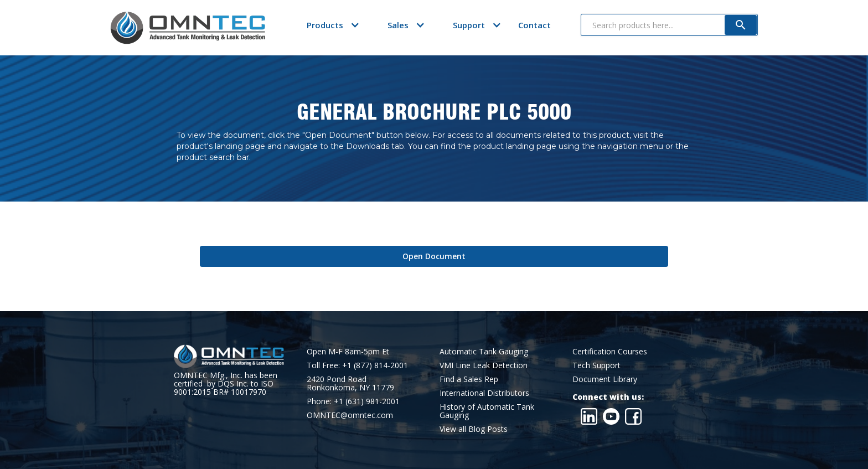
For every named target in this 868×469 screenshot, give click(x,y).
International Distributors (484, 393)
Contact (534, 25)
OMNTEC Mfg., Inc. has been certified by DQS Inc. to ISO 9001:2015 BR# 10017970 (226, 383)
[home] (188, 28)
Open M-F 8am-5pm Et (348, 351)
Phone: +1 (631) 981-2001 (353, 401)
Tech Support (596, 365)
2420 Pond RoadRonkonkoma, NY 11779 (350, 383)
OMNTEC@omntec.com (350, 415)
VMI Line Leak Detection (484, 365)
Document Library (605, 379)
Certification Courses (610, 351)
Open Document (434, 256)
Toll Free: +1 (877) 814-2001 (357, 365)
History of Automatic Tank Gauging (487, 411)
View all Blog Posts (474, 429)
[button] (325, 25)
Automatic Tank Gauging (484, 351)
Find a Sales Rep (469, 379)
